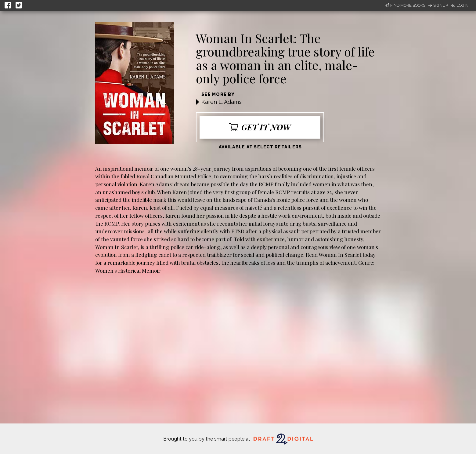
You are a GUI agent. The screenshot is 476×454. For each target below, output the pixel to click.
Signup (438, 5)
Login (460, 5)
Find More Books (405, 5)
